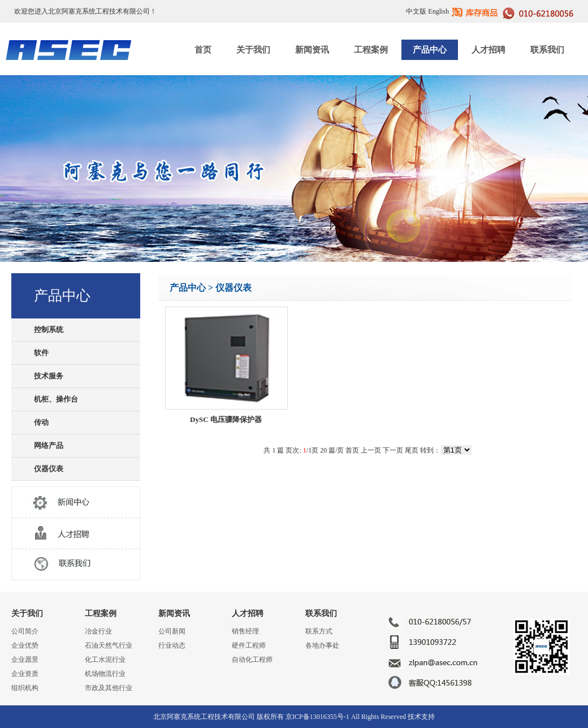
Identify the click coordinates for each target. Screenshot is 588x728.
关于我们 (253, 50)
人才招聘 (488, 50)
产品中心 (430, 50)
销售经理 (245, 631)
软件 (41, 353)
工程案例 (371, 50)
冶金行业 (98, 631)
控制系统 (49, 329)
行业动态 (172, 645)
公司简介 (25, 631)
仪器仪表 (49, 469)
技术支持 (421, 717)
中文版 (416, 11)
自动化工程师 (252, 660)
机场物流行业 (105, 674)
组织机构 (25, 688)
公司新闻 (172, 631)
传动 (41, 422)
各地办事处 (322, 645)
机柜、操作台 (56, 399)
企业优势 (25, 645)
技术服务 (49, 376)
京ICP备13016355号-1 (317, 717)
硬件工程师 (249, 645)
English (438, 11)
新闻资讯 (312, 50)
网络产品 (49, 445)
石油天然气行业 (109, 645)
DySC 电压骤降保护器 (226, 419)
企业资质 (25, 674)
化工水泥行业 (105, 660)
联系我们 (547, 50)
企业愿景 (25, 660)
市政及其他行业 (109, 688)
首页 (203, 50)
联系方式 (319, 631)
